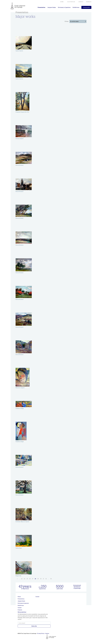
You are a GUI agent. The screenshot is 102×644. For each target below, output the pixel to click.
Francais (20, 610)
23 (22, 579)
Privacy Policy (41, 633)
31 (43, 579)
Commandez (86, 7)
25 (27, 579)
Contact (20, 608)
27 (33, 579)
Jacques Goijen (52, 7)
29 (38, 579)
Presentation (41, 7)
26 (30, 579)
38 (51, 579)
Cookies (47, 633)
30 (41, 579)
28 (35, 579)
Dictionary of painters (64, 7)
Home (19, 597)
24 (24, 579)
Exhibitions (76, 7)
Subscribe (34, 626)
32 (46, 579)
